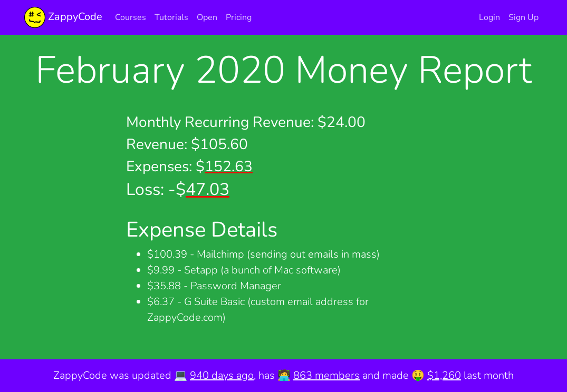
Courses (131, 17)
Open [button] (207, 17)
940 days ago (222, 375)
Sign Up (523, 17)
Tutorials (171, 17)
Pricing (239, 17)
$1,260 (444, 375)
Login (489, 17)
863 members (326, 375)
